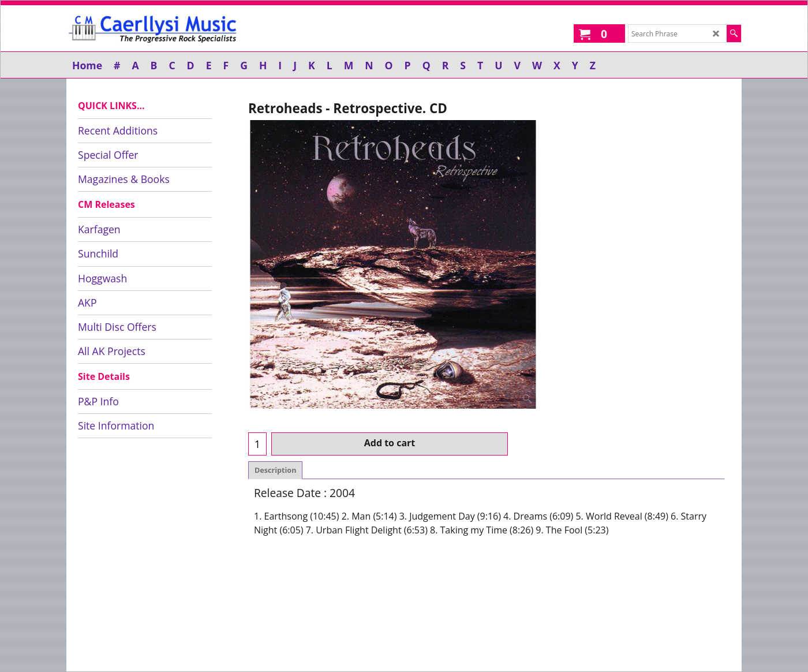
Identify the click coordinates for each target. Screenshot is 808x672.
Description (275, 470)
